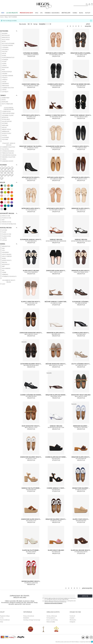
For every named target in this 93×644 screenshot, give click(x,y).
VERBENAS (5, 274)
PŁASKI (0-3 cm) (6, 218)
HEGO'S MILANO (7, 254)
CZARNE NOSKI (6, 111)
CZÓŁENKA (5, 47)
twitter (83, 637)
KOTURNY (5, 123)
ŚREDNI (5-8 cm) (7, 222)
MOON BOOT (6, 264)
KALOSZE (5, 51)
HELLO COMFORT (7, 256)
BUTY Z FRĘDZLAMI (7, 104)
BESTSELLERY (66, 13)
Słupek (4, 238)
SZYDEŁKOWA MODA (8, 151)
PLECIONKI (5, 139)
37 (12, 168)
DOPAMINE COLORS (8, 115)
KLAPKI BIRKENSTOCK (8, 57)
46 (2, 178)
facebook (91, 637)
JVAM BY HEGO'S (7, 260)
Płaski (4, 232)
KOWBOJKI (5, 59)
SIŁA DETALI (5, 149)
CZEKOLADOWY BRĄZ (8, 113)
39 (5, 172)
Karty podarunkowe (29, 616)
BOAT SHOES (6, 39)
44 (8, 175)
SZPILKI (4, 90)
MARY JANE (5, 125)
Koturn (5, 230)
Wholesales (73, 620)
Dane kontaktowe (5, 620)
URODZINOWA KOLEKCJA (9, 155)
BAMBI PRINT (6, 98)
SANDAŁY (5, 80)
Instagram (72, 622)
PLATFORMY (5, 137)
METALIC (4, 127)
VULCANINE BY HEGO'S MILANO (9, 281)
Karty (2, 622)
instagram (87, 637)
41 (12, 172)
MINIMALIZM (6, 131)
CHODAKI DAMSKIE (7, 45)
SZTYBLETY (5, 92)
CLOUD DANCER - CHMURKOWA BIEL (9, 108)
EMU (3, 248)
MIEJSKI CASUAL (7, 129)
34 (2, 168)
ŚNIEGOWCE (6, 86)
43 (5, 175)
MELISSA (5, 262)
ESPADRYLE (5, 49)
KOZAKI (4, 61)
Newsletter (26, 618)
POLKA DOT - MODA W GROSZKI (9, 144)
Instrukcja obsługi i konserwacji (32, 620)
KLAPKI (4, 55)
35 (5, 168)
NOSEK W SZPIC (7, 133)
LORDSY (4, 65)
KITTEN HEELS (6, 119)
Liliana (4, 63)
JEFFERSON (5, 117)
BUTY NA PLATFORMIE (8, 43)
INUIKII (4, 258)
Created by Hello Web (86, 642)
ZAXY (4, 284)
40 (8, 172)
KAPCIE (4, 53)
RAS (3, 270)
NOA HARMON (6, 268)
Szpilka (4, 240)
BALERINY (5, 33)
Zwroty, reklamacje (52, 616)
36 (8, 168)
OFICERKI (5, 74)
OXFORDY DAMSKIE (8, 76)
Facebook (72, 616)
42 (2, 175)
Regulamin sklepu (5, 616)
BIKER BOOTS (6, 37)
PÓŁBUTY (5, 78)
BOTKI (4, 41)
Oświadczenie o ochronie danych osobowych (53, 603)
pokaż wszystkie (88, 24)
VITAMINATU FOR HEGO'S (9, 276)
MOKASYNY (5, 67)
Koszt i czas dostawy (52, 620)
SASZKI (4, 82)
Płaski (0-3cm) (6, 236)
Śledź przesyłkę (51, 622)
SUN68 (4, 272)
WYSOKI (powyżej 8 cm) (9, 224)
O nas (2, 618)
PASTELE (5, 135)
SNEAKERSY (5, 84)
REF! (3, 220)
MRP (3, 266)
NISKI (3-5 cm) (6, 216)
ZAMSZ (4, 159)
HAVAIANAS (5, 252)
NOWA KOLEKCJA (7, 72)
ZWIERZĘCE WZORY (8, 161)
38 (2, 172)
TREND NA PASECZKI (8, 153)
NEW (3, 70)
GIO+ (4, 250)
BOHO (4, 100)
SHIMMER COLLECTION (9, 147)
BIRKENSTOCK (6, 246)
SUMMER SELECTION (8, 88)
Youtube (72, 618)
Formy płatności (51, 618)
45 (12, 175)
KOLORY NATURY (7, 121)
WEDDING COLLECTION (9, 157)
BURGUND (5, 102)
